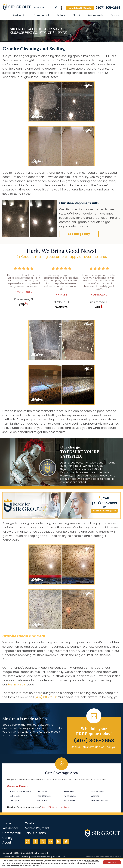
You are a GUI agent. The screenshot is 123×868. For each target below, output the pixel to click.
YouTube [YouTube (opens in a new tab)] (51, 841)
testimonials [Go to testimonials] (17, 684)
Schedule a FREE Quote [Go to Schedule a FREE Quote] (80, 8)
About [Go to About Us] (76, 15)
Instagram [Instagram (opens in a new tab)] (28, 841)
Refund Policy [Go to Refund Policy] (59, 857)
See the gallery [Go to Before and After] (79, 234)
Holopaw (69, 792)
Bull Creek (15, 796)
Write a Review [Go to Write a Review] (55, 8)
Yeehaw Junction (100, 800)
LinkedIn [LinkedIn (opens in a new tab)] (58, 841)
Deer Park (42, 792)
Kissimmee (69, 800)
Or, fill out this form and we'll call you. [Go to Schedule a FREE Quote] (94, 747)
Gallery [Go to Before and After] (61, 15)
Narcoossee (97, 792)
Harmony (42, 800)
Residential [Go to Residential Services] (20, 15)
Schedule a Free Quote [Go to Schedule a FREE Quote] (104, 511)
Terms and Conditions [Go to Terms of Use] (40, 857)
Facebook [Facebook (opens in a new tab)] (35, 841)
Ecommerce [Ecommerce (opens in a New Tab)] (102, 857)
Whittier (95, 796)
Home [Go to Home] (7, 823)
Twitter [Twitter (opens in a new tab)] (43, 841)
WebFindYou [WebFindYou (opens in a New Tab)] (115, 857)
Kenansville (70, 796)
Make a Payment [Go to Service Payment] (37, 828)
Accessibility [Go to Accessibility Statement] (8, 857)
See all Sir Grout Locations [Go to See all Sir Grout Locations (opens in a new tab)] (55, 807)
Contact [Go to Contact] (116, 15)
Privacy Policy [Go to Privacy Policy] (22, 857)
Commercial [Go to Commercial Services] (41, 15)
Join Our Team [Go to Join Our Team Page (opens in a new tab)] (35, 833)
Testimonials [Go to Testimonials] (95, 15)
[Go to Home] (24, 7)
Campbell (15, 800)
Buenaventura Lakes (21, 792)
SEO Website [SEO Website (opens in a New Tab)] (90, 857)
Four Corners (44, 796)
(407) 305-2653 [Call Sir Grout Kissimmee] (108, 8)
